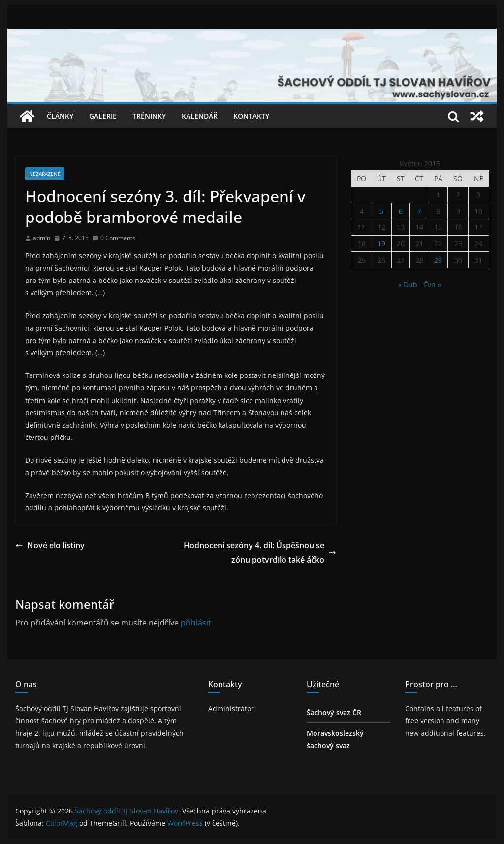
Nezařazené (45, 174)
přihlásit (196, 623)
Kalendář (200, 116)
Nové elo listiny (50, 545)
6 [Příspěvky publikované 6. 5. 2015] (401, 211)
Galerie (103, 116)
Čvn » (432, 285)
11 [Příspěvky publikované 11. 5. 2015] (362, 227)
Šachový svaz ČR (334, 712)
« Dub (408, 285)
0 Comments (114, 238)
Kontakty (251, 116)
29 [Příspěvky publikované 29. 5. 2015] (438, 260)
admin (42, 238)
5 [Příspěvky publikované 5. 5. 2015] (381, 211)
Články (60, 116)
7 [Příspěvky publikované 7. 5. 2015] (419, 211)
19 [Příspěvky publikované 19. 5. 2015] (381, 243)
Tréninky (149, 116)
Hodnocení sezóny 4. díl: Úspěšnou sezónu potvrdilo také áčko (260, 552)
